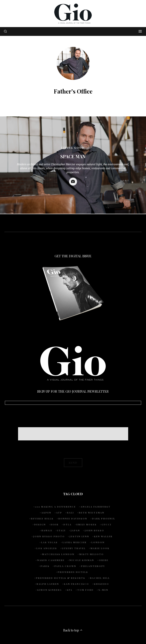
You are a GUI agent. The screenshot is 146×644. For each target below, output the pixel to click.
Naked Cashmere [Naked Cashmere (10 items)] (51, 560)
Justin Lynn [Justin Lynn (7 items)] (79, 536)
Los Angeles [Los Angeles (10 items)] (47, 548)
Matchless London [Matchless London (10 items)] (58, 554)
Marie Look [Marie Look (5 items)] (100, 548)
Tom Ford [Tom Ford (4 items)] (85, 590)
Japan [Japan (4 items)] (75, 530)
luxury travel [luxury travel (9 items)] (74, 548)
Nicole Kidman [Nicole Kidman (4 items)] (82, 560)
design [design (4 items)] (40, 524)
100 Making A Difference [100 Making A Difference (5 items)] (55, 507)
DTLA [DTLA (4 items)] (67, 524)
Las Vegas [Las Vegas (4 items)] (49, 542)
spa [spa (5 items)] (70, 590)
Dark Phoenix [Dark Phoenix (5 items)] (103, 519)
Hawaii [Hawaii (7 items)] (47, 530)
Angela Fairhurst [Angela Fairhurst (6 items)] (96, 507)
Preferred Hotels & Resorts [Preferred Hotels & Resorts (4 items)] (61, 578)
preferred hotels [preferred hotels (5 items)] (73, 572)
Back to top (73, 630)
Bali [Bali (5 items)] (70, 513)
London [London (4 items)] (98, 542)
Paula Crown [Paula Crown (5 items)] (65, 566)
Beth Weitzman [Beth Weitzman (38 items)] (92, 513)
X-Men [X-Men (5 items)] (103, 590)
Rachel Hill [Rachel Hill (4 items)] (100, 578)
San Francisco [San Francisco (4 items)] (76, 584)
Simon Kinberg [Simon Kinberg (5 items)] (50, 590)
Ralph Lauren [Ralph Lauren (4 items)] (48, 584)
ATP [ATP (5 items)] (59, 513)
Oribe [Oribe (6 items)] (104, 560)
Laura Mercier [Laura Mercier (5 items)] (75, 542)
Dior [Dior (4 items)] (55, 524)
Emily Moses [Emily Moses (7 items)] (87, 524)
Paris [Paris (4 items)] (45, 566)
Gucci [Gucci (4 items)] (106, 524)
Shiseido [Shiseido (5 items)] (101, 584)
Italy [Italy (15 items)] (62, 530)
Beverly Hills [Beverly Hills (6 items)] (42, 519)
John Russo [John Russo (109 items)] (94, 530)
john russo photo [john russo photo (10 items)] (49, 536)
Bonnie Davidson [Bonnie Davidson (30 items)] (73, 519)
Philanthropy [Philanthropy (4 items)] (93, 566)
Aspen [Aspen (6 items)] (46, 513)
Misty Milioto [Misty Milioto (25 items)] (91, 554)
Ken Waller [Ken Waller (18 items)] (103, 536)
